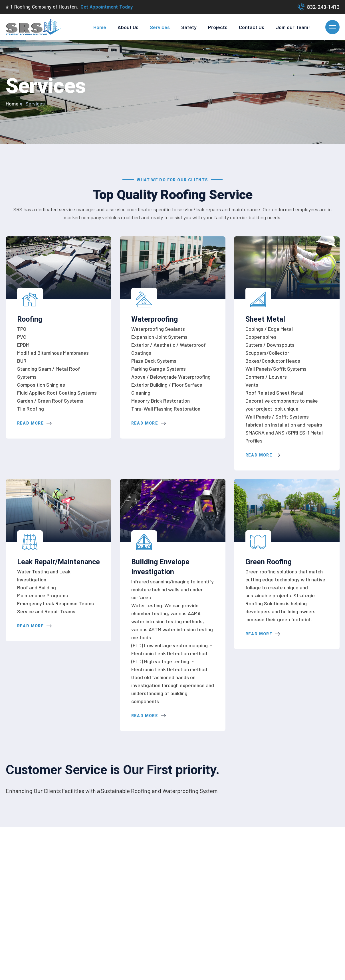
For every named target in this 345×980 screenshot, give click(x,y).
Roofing (30, 319)
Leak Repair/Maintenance (58, 562)
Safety (189, 27)
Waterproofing (155, 319)
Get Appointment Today (107, 7)
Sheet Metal (265, 319)
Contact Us (252, 27)
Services (160, 27)
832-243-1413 (323, 7)
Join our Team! (293, 27)
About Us (128, 27)
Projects (218, 27)
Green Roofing (269, 562)
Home (100, 27)
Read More (35, 423)
